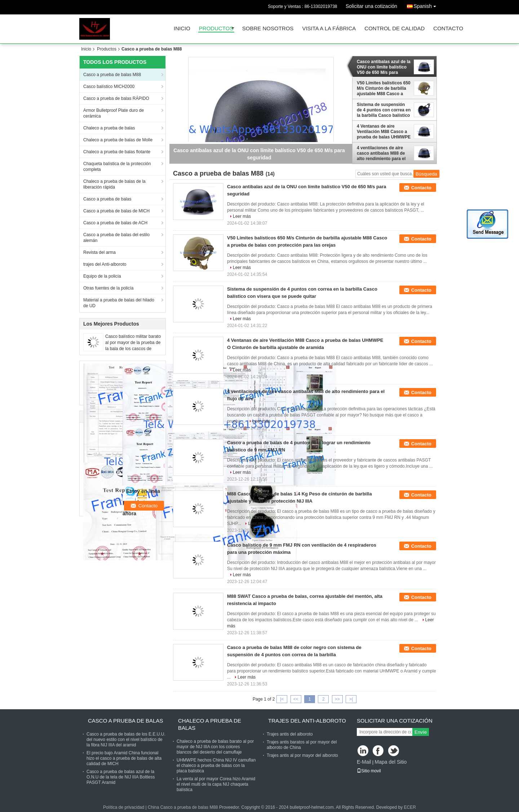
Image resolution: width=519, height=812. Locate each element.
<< (296, 699)
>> (337, 699)
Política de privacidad (124, 807)
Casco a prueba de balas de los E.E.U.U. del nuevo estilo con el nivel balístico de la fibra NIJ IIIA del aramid (126, 740)
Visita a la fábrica (329, 29)
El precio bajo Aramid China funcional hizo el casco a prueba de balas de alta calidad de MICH (124, 758)
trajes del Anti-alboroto (105, 264)
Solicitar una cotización (371, 6)
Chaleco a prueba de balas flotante (117, 152)
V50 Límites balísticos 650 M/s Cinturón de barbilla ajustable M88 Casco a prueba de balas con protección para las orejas (384, 88)
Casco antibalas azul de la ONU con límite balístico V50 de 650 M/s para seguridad (384, 67)
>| (351, 699)
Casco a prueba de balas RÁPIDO (116, 98)
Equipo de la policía (102, 276)
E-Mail (364, 762)
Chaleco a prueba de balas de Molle (118, 140)
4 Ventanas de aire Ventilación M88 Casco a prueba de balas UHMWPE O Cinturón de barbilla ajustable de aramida (384, 132)
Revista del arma (99, 252)
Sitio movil (369, 771)
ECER (410, 807)
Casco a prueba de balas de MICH (116, 211)
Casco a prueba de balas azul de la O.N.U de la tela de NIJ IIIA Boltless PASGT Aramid (121, 777)
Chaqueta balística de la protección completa (117, 167)
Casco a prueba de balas (107, 199)
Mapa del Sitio (391, 762)
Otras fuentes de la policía (108, 288)
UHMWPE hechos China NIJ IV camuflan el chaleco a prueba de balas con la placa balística (216, 765)
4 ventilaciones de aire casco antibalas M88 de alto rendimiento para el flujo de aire (381, 153)
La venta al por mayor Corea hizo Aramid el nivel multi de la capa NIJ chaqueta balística (216, 784)
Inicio (182, 29)
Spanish (427, 5)
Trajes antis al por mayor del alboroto (302, 755)
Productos (216, 29)
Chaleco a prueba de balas (109, 128)
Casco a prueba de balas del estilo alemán (116, 238)
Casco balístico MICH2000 (109, 87)
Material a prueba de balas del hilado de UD (119, 303)
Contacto (448, 29)
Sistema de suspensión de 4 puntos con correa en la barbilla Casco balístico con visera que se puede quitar (384, 110)
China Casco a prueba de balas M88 (183, 807)
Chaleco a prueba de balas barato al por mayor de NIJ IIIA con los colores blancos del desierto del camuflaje (215, 747)
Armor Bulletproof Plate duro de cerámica (114, 113)
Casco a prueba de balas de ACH (115, 223)
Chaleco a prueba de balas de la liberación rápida (114, 184)
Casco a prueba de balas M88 (112, 75)
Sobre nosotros (268, 29)
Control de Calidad (394, 29)
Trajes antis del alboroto (290, 734)
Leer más (242, 216)
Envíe (421, 732)
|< (282, 699)
